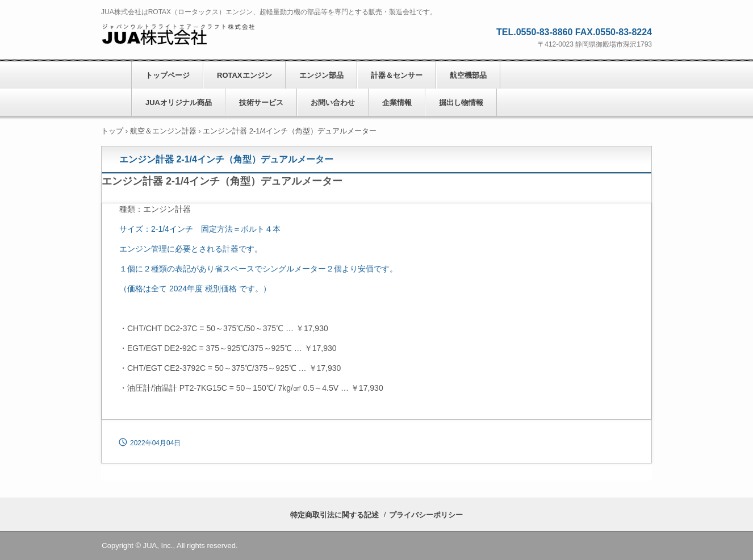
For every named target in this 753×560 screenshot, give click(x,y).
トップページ (168, 75)
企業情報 (397, 103)
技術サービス (261, 103)
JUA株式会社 (178, 35)
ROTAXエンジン (244, 75)
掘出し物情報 (461, 103)
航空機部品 (468, 75)
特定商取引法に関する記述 (334, 515)
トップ (112, 131)
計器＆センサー (397, 75)
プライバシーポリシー (426, 515)
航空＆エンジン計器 (163, 131)
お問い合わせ (333, 103)
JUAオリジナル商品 (179, 103)
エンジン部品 (321, 75)
